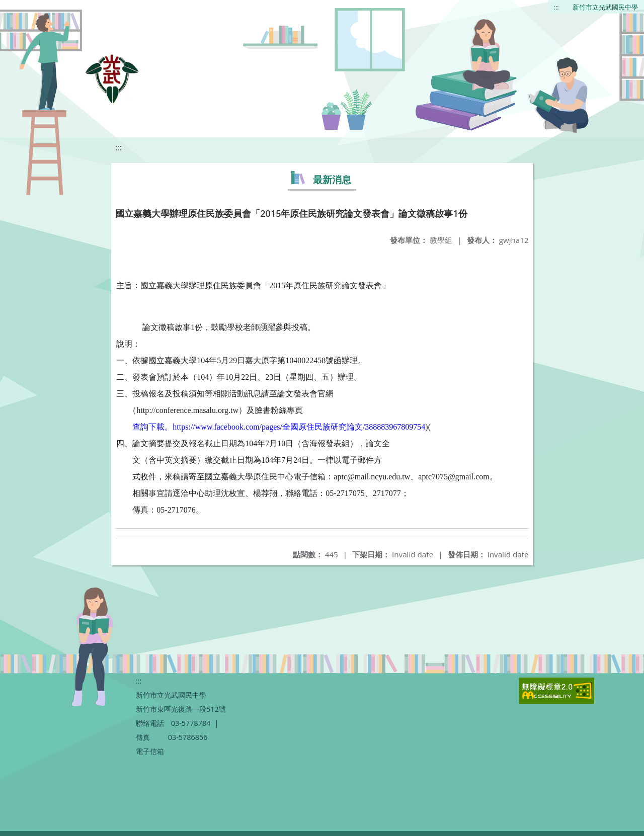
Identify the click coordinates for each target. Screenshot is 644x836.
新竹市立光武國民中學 (605, 7)
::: (556, 7)
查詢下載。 (152, 427)
